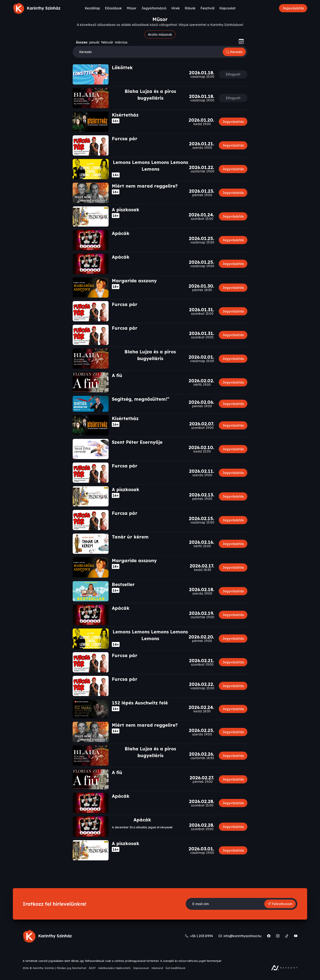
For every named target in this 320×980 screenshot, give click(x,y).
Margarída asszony (134, 281)
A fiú (117, 375)
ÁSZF (92, 968)
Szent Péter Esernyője (137, 442)
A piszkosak (126, 210)
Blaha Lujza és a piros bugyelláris (150, 95)
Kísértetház (125, 115)
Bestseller (123, 584)
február (107, 42)
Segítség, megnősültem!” (141, 399)
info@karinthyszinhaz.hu (240, 936)
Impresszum (141, 968)
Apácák (121, 233)
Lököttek (122, 68)
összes (82, 42)
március (121, 42)
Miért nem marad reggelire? (145, 186)
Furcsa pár (125, 139)
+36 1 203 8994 (199, 936)
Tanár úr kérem (130, 537)
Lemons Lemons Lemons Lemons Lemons (151, 166)
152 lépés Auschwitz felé (140, 703)
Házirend (157, 968)
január (94, 42)
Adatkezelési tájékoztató (114, 968)
